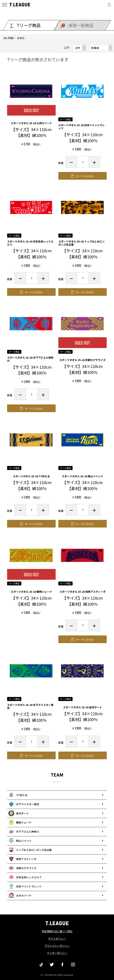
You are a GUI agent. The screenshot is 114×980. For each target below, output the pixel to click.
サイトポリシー (57, 939)
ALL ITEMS (9, 38)
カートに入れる (84, 176)
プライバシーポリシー (57, 946)
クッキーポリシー (57, 953)
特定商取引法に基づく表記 (57, 931)
